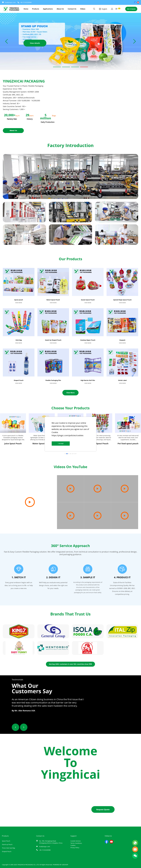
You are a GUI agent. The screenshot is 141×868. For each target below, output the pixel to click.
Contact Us (72, 9)
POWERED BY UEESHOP (60, 865)
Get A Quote (131, 9)
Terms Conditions (76, 843)
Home (26, 9)
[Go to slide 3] (75, 67)
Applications (48, 9)
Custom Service (76, 841)
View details (35, 43)
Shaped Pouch (7, 851)
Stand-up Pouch (7, 844)
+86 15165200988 (26, 2)
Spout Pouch (6, 841)
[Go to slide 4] (84, 67)
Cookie (62, 423)
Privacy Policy (75, 848)
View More (70, 393)
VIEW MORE (19, 303)
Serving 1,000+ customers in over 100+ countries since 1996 (70, 664)
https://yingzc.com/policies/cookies (68, 435)
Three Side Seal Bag (8, 848)
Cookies (73, 845)
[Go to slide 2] (66, 67)
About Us (60, 9)
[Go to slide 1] (57, 67)
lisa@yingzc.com (10, 2)
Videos (83, 9)
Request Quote (103, 809)
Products (36, 9)
